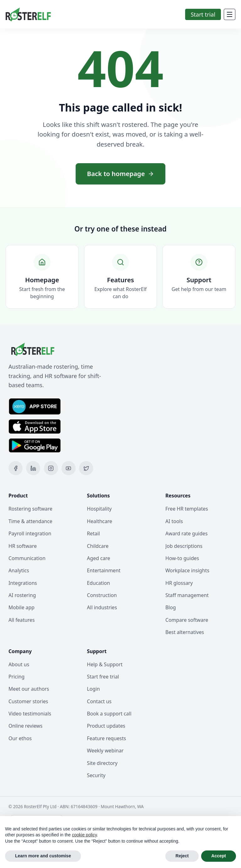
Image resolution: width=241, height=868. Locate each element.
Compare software (187, 620)
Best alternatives (185, 632)
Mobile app (21, 607)
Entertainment (104, 570)
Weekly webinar (105, 751)
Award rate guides (187, 533)
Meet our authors (29, 689)
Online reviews (25, 726)
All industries (102, 607)
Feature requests (107, 738)
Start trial (203, 14)
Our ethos (20, 738)
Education (99, 583)
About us (19, 664)
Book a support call (109, 714)
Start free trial (103, 677)
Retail (93, 533)
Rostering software (30, 509)
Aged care (99, 558)
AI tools (174, 521)
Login (93, 689)
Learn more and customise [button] (43, 856)
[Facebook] (16, 468)
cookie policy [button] (84, 835)
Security (96, 775)
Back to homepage (120, 174)
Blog (171, 607)
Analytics (19, 570)
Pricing (16, 677)
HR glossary (179, 583)
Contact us (99, 701)
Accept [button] (219, 856)
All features (21, 620)
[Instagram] (51, 468)
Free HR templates (187, 509)
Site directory (102, 763)
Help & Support (105, 664)
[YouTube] (69, 468)
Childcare (98, 546)
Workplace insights (187, 570)
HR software (23, 546)
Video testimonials (30, 714)
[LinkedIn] (33, 468)
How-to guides (182, 558)
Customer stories (28, 701)
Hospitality (99, 509)
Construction (102, 595)
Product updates (106, 726)
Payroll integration (30, 533)
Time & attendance (30, 521)
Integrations (23, 583)
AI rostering (22, 595)
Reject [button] (182, 856)
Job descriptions (184, 546)
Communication (27, 558)
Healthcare (99, 521)
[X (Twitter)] (86, 468)
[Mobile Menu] (230, 14)
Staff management (187, 595)
